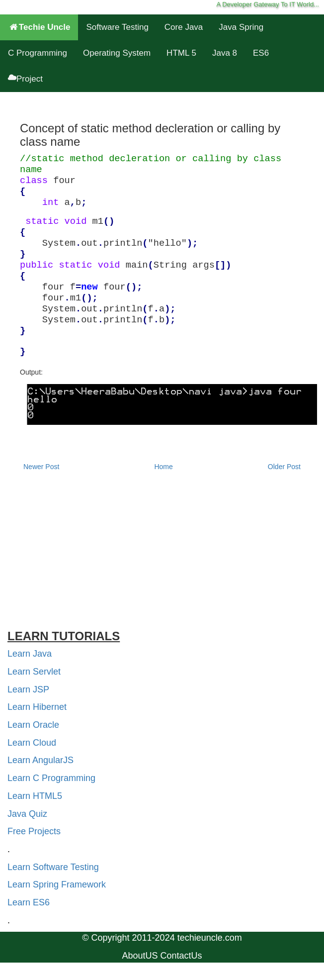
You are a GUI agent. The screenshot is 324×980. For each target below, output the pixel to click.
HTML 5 (181, 53)
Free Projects (34, 831)
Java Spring (241, 27)
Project (25, 79)
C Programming (38, 53)
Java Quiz (27, 814)
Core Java (184, 27)
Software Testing (117, 27)
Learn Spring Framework (57, 884)
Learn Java (30, 654)
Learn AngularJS (40, 760)
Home (163, 467)
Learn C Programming (51, 778)
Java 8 (225, 53)
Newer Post (41, 467)
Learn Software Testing (53, 867)
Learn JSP (28, 689)
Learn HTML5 (35, 796)
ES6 (261, 53)
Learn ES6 (29, 902)
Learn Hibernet (37, 707)
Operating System (117, 53)
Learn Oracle (33, 725)
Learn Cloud (32, 743)
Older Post (284, 467)
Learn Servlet (34, 672)
